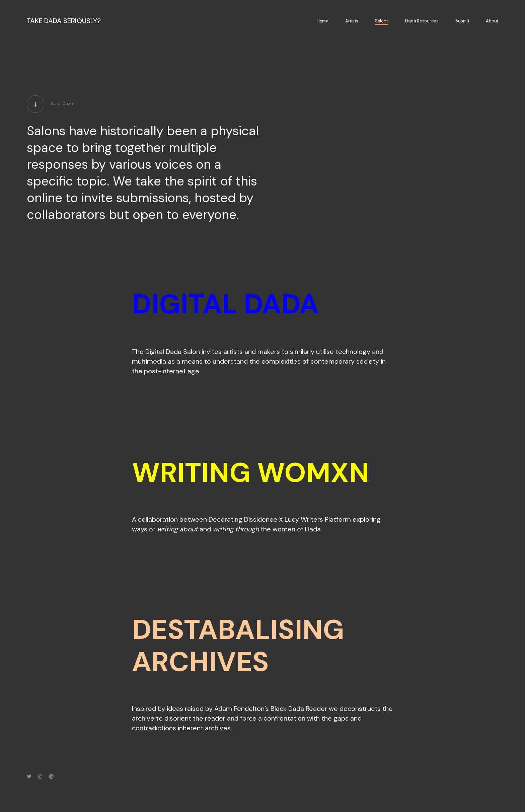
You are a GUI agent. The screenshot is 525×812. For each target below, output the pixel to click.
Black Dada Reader (299, 709)
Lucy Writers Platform (318, 519)
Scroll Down (50, 107)
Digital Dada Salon (173, 352)
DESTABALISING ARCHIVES (238, 646)
